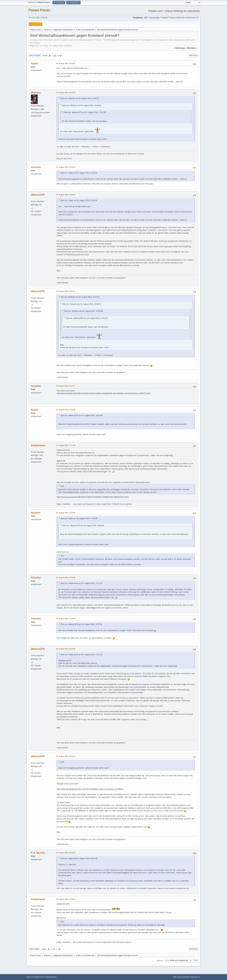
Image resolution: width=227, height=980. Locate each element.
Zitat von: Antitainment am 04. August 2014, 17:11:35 (81, 583)
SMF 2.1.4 (30, 977)
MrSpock (36, 93)
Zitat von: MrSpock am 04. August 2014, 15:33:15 (80, 297)
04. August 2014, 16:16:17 (66, 386)
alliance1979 (38, 195)
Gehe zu (160, 960)
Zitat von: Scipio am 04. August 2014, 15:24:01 (79, 173)
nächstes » (192, 48)
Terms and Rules (184, 977)
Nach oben (34, 949)
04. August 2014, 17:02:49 (66, 410)
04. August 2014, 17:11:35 (66, 445)
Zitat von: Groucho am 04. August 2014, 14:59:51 (80, 98)
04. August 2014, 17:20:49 (66, 578)
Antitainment (38, 445)
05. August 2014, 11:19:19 (66, 899)
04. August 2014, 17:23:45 (66, 619)
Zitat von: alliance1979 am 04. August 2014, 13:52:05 (85, 112)
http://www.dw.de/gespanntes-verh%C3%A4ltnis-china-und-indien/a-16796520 (90, 789)
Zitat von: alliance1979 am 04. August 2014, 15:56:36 (81, 415)
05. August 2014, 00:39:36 (66, 649)
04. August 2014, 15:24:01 (66, 63)
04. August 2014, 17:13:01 (66, 513)
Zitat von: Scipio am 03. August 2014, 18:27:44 (79, 858)
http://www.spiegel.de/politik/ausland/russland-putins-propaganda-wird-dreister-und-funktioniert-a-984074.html (104, 393)
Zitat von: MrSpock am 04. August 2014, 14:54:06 (82, 105)
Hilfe (175, 977)
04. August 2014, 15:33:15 (66, 93)
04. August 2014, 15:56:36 (66, 195)
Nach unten (35, 56)
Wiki (146, 18)
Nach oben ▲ (196, 977)
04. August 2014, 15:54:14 (66, 167)
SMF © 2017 (40, 977)
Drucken (193, 56)
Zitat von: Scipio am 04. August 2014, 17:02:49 (79, 518)
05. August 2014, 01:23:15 (66, 756)
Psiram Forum (39, 10)
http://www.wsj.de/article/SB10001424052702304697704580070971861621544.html (93, 497)
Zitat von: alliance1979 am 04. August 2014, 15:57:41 (81, 624)
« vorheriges (179, 48)
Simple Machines (51, 977)
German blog (154, 18)
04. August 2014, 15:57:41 (66, 291)
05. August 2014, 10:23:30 (66, 853)
